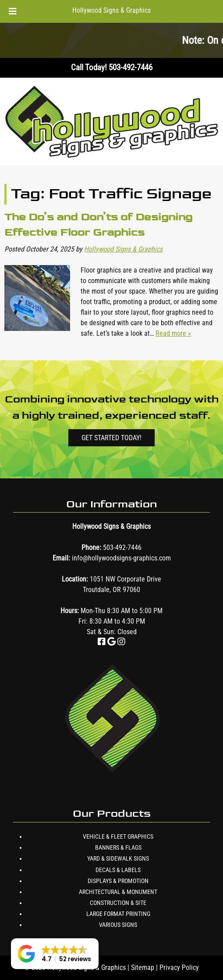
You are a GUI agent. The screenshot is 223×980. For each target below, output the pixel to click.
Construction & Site (118, 903)
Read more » (173, 333)
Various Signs (118, 925)
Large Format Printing (118, 914)
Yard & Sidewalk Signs (118, 858)
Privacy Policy (179, 967)
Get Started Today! (111, 438)
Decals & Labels (118, 870)
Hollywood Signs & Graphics (111, 10)
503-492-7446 (122, 547)
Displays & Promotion (118, 881)
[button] (55, 954)
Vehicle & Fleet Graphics (118, 836)
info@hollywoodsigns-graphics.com (121, 558)
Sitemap (143, 967)
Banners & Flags (118, 847)
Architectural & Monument (118, 892)
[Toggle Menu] (13, 11)
